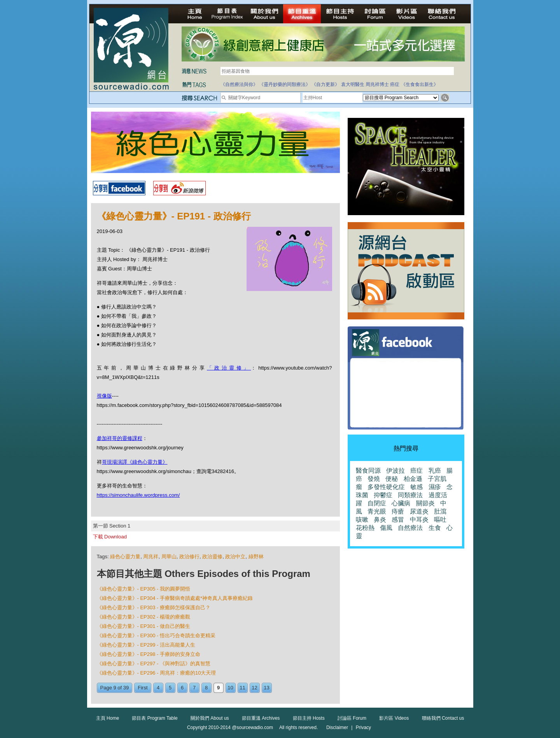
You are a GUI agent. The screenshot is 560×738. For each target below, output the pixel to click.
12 (254, 688)
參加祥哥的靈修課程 (120, 438)
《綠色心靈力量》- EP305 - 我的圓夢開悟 (144, 589)
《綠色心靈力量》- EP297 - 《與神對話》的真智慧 (154, 663)
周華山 (169, 557)
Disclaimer (337, 727)
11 (242, 688)
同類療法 (410, 495)
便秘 (392, 479)
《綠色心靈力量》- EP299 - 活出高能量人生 (146, 645)
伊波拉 (395, 471)
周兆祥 (151, 557)
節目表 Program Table (155, 718)
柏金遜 (413, 479)
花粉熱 (365, 528)
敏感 (416, 487)
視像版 (104, 396)
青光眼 (377, 511)
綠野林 (256, 557)
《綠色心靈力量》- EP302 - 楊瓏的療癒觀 (144, 617)
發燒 (374, 479)
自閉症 (377, 503)
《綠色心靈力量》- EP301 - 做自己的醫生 (144, 626)
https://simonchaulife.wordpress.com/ (138, 495)
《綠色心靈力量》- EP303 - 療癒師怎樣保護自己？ (154, 607)
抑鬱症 (383, 495)
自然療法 (410, 528)
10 (230, 688)
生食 (435, 528)
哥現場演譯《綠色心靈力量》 (135, 462)
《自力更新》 (325, 84)
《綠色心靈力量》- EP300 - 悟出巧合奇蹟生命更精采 (156, 635)
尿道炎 (419, 511)
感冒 (398, 520)
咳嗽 (362, 520)
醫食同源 (368, 471)
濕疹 (435, 487)
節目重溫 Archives (261, 718)
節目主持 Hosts (309, 718)
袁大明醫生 (353, 84)
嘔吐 (440, 520)
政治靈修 (212, 557)
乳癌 (435, 471)
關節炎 (425, 503)
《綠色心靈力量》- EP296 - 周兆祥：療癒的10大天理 (157, 673)
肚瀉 (440, 511)
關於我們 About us (210, 718)
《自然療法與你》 (239, 84)
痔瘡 (398, 511)
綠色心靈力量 (125, 557)
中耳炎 (419, 520)
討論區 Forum (352, 718)
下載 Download (110, 537)
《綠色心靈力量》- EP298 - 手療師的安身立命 (149, 654)
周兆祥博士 (377, 84)
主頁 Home (108, 718)
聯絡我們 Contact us (443, 718)
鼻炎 (380, 520)
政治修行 (189, 557)
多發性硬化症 (386, 487)
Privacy (363, 727)
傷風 (386, 528)
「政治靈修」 (229, 368)
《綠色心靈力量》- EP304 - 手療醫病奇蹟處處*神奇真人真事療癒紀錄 (175, 598)
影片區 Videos (394, 718)
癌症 (395, 84)
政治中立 (235, 557)
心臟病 (401, 503)
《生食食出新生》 (420, 84)
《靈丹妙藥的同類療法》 (285, 84)
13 (266, 688)
